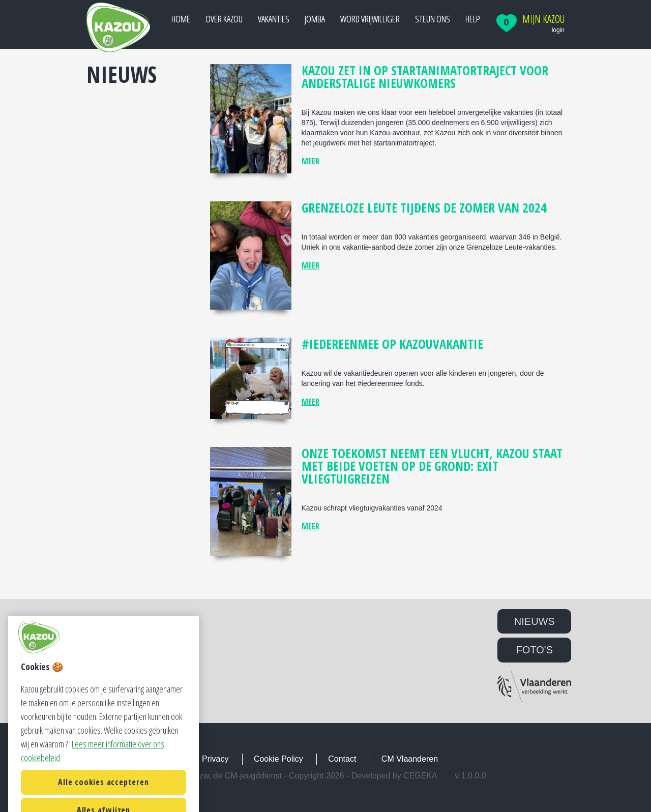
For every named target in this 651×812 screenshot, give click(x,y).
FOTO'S (535, 650)
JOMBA (315, 19)
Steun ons (433, 19)
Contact (342, 759)
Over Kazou (224, 19)
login (558, 30)
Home (181, 19)
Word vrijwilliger (370, 19)
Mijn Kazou (543, 19)
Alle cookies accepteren (103, 795)
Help (473, 19)
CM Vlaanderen (410, 759)
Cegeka (420, 776)
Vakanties (274, 19)
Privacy (215, 759)
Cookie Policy (278, 759)
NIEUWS (535, 621)
